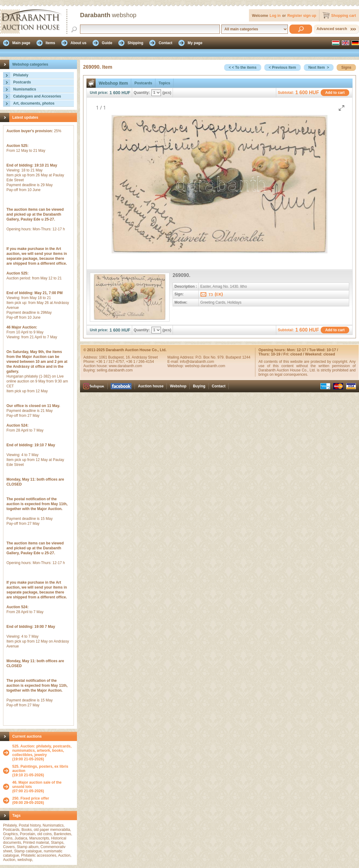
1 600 (115, 93)
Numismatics (25, 89)
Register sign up (302, 16)
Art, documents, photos (34, 103)
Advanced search (332, 29)
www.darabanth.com (126, 366)
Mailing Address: (181, 357)
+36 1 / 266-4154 (140, 362)
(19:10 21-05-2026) (43, 771)
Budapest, (117, 357)
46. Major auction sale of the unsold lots (37, 785)
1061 (104, 357)
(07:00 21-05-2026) (43, 787)
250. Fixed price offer (31, 798)
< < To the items (243, 67)
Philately (21, 75)
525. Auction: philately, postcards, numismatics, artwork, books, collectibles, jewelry (42, 751)
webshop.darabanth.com (205, 366)
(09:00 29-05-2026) (31, 801)
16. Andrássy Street (142, 357)
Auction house (151, 386)
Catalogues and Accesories (37, 96)
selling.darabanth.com (115, 370)
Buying (199, 386)
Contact (219, 386)
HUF (126, 93)
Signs (346, 67)
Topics (164, 83)
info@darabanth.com (197, 362)
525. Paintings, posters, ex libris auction (40, 769)
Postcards (22, 82)
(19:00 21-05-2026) (43, 753)
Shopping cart (344, 16)
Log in (275, 16)
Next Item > (319, 67)
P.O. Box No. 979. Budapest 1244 (223, 357)
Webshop (178, 386)
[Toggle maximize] (342, 108)
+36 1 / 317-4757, (111, 362)
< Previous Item (283, 67)
